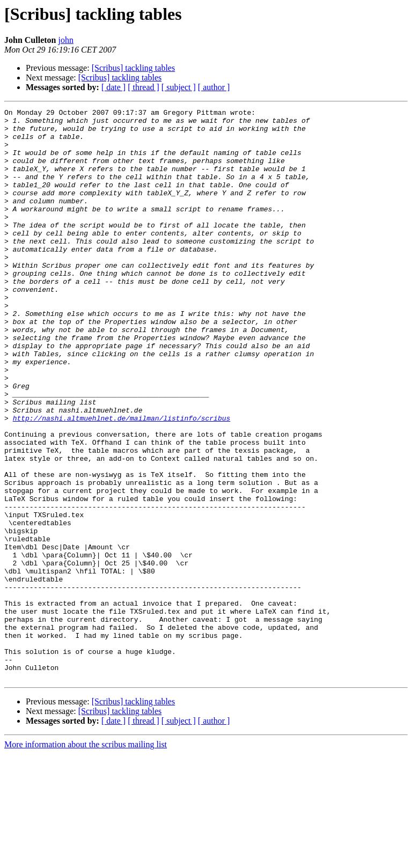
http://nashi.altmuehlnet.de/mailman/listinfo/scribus (122, 481)
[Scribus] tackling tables (134, 68)
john (65, 40)
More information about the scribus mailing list (86, 859)
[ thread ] (144, 87)
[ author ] (214, 87)
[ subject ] (179, 87)
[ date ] (113, 87)
